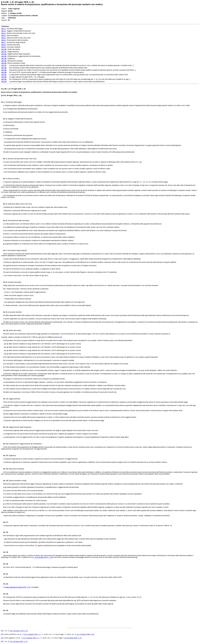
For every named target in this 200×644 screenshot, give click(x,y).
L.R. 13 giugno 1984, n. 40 (85, 634)
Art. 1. (3, 102)
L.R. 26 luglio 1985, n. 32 (73, 638)
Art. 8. (4, 282)
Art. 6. (4, 221)
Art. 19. (5, 552)
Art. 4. (4, 179)
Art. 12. (5, 427)
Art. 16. (5, 481)
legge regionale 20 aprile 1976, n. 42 (18, 587)
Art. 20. (5, 564)
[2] (61, 337)
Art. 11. (5, 399)
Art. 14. (5, 456)
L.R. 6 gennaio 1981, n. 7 (32, 634)
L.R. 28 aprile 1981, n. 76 (18, 641)
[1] (141, 162)
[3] (115, 392)
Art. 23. (5, 594)
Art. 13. (5, 444)
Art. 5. (4, 204)
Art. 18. (5, 532)
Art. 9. (4, 312)
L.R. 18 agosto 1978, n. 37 (19, 631)
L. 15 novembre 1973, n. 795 (43, 557)
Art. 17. (5, 522)
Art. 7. (4, 250)
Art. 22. (5, 584)
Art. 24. (5, 611)
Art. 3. (4, 159)
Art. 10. (5, 331)
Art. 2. (4, 119)
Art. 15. (5, 469)
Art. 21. (5, 574)
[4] (136, 557)
